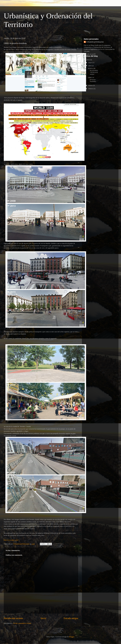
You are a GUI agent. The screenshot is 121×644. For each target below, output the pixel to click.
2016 (88, 60)
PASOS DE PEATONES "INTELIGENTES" (93, 71)
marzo (91, 85)
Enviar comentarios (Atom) (22, 623)
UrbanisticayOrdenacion (95, 42)
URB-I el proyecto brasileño (92, 79)
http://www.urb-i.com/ (11, 540)
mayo (90, 63)
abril (90, 66)
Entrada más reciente (13, 618)
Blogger (72, 637)
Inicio (43, 618)
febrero (91, 89)
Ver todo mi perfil (90, 54)
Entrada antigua (71, 618)
